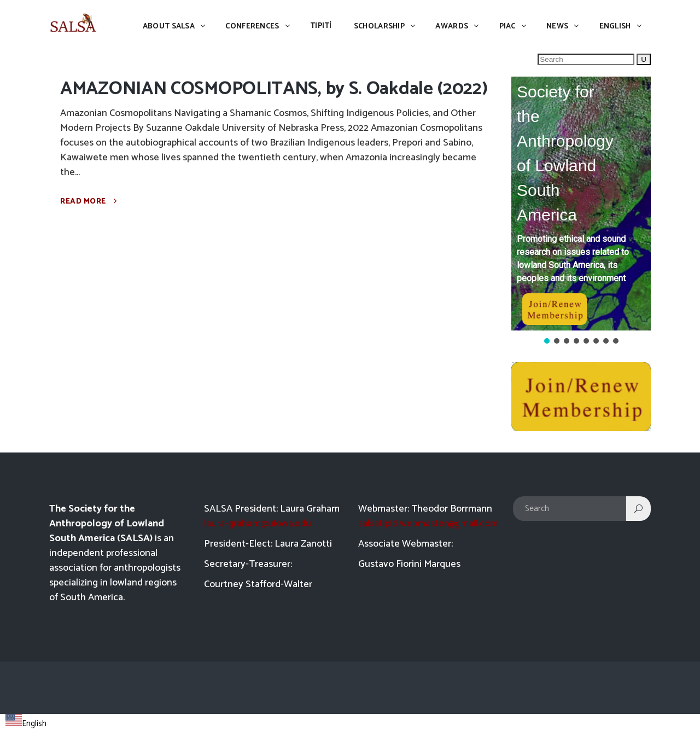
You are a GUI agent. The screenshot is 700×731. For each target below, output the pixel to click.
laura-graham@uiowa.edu (258, 524)
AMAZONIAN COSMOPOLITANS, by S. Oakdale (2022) (274, 89)
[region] (581, 211)
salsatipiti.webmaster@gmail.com (428, 524)
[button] (581, 204)
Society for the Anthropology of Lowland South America (565, 153)
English (26, 724)
